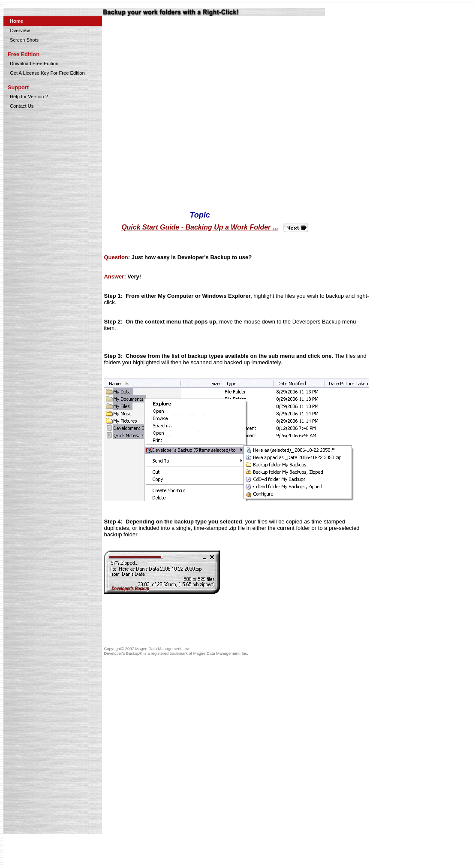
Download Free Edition (34, 64)
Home (17, 21)
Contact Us (22, 106)
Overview (20, 30)
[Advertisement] (426, 147)
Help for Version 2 (29, 97)
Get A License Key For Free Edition (47, 73)
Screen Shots (24, 40)
